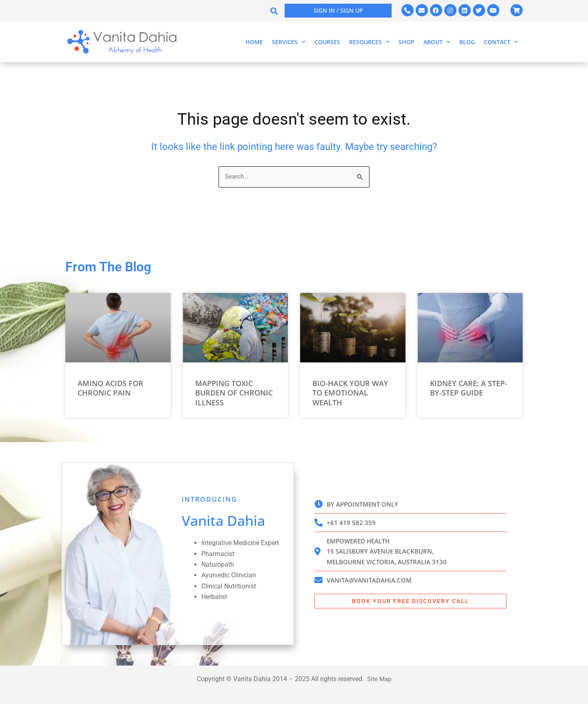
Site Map (379, 679)
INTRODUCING (209, 499)
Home (254, 42)
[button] (274, 11)
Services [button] (289, 42)
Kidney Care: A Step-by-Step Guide (469, 388)
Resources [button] (369, 42)
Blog (467, 42)
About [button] (437, 42)
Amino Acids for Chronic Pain (110, 388)
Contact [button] (501, 42)
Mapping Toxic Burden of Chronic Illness (234, 393)
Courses (327, 42)
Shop (406, 42)
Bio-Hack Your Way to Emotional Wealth (350, 393)
